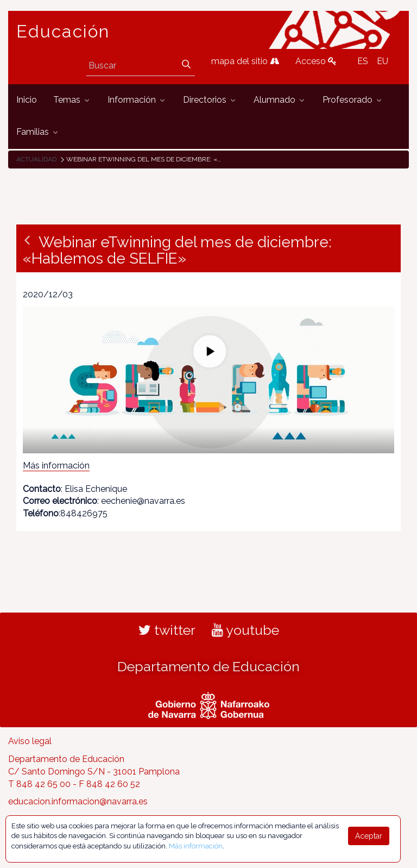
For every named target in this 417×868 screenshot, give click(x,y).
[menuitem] (27, 100)
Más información (56, 466)
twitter (167, 630)
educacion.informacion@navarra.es (78, 801)
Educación (63, 32)
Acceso (316, 61)
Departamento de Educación (208, 666)
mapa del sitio (245, 61)
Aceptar (369, 836)
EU (383, 61)
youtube (245, 630)
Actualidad (36, 159)
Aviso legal (30, 741)
